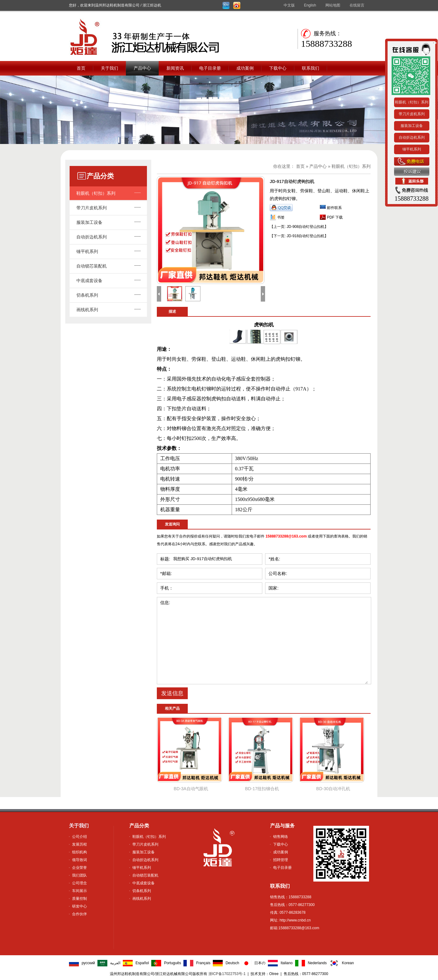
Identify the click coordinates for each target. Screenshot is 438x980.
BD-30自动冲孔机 (333, 789)
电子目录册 (210, 68)
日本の (260, 963)
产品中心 (142, 68)
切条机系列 (87, 295)
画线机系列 (87, 310)
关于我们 (109, 68)
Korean (348, 963)
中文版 (289, 5)
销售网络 (281, 837)
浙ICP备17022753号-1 (227, 974)
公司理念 (79, 883)
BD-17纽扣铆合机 (262, 789)
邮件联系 (334, 208)
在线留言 (357, 5)
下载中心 (278, 68)
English (310, 5)
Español (142, 963)
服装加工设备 (89, 222)
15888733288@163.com (286, 536)
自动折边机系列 (92, 237)
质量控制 (79, 899)
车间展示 (79, 891)
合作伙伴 (79, 914)
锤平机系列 (87, 251)
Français (203, 963)
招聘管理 (281, 860)
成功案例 (245, 68)
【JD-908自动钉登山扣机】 (299, 227)
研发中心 (79, 906)
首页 (81, 68)
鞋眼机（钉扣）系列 (96, 193)
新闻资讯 (175, 68)
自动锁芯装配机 (92, 266)
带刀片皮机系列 (92, 208)
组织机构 (79, 852)
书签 (281, 217)
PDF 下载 (335, 217)
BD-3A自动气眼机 (191, 789)
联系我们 (311, 68)
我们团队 (79, 875)
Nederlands (317, 963)
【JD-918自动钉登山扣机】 (299, 236)
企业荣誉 (79, 868)
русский (88, 963)
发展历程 (79, 844)
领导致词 (79, 860)
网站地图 (333, 5)
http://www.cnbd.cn (294, 920)
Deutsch (232, 963)
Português (172, 963)
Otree (274, 974)
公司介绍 (79, 837)
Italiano (287, 963)
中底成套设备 (89, 281)
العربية (115, 963)
